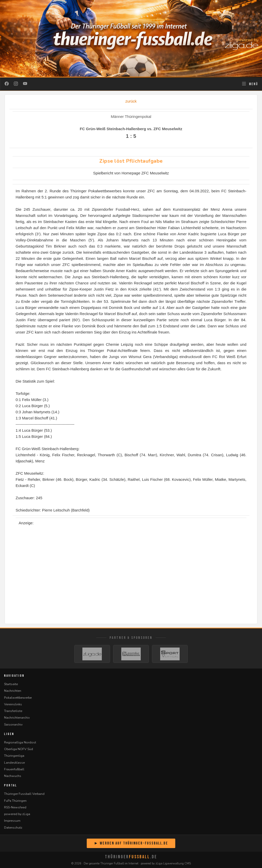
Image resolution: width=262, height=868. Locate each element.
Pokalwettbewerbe (18, 698)
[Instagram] (16, 84)
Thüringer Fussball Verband (24, 794)
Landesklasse (14, 763)
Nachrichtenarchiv (17, 717)
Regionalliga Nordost (20, 742)
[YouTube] (25, 84)
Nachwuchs (13, 776)
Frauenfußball (14, 769)
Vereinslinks (13, 704)
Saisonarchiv (13, 724)
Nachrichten (13, 691)
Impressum (12, 821)
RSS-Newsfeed (15, 807)
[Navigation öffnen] (250, 84)
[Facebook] (7, 84)
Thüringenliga (14, 756)
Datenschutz (13, 827)
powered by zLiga (17, 814)
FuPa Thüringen (15, 801)
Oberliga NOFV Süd (19, 749)
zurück (131, 101)
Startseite (11, 684)
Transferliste (13, 711)
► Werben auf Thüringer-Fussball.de (131, 843)
